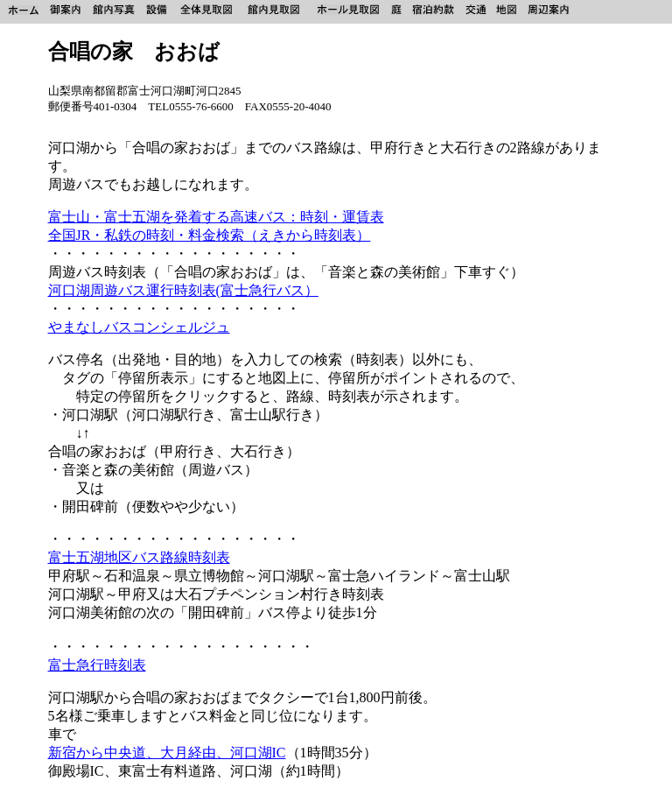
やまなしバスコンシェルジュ (139, 327)
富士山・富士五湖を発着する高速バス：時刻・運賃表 (216, 217)
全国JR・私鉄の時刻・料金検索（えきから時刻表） (210, 235)
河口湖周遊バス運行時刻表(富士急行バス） (183, 290)
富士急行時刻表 (97, 665)
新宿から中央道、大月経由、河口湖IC (167, 753)
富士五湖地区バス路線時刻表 (139, 557)
